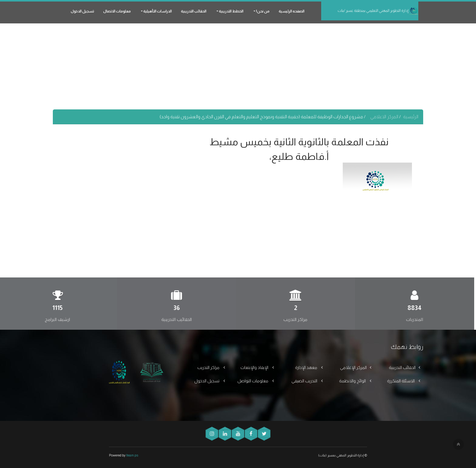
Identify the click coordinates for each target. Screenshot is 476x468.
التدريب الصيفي (305, 381)
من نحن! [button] (262, 11)
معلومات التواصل (253, 381)
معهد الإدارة (307, 367)
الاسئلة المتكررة (401, 381)
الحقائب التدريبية (194, 11)
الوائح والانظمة (353, 381)
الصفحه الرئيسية (292, 11)
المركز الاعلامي (385, 117)
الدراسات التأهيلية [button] (157, 11)
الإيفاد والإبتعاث (255, 367)
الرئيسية (411, 117)
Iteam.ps (132, 455)
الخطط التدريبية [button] (231, 11)
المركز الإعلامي (353, 367)
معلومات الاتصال (117, 11)
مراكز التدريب (209, 367)
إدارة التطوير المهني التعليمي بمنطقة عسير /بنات (378, 11)
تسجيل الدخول (82, 11)
